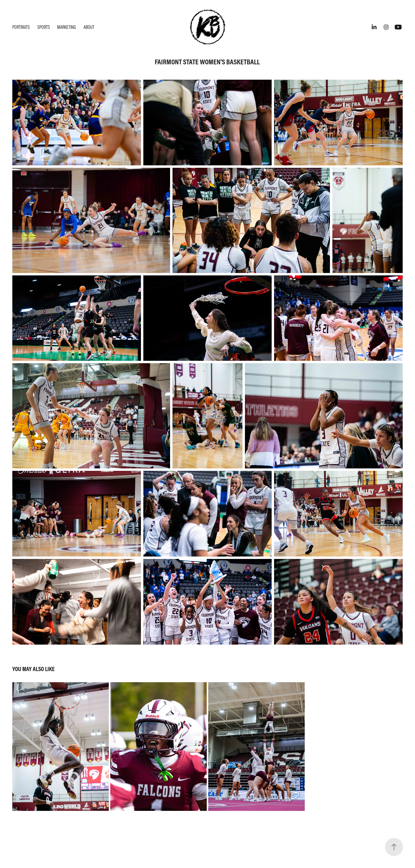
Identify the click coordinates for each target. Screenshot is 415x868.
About (89, 27)
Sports (44, 27)
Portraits (21, 27)
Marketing (67, 27)
